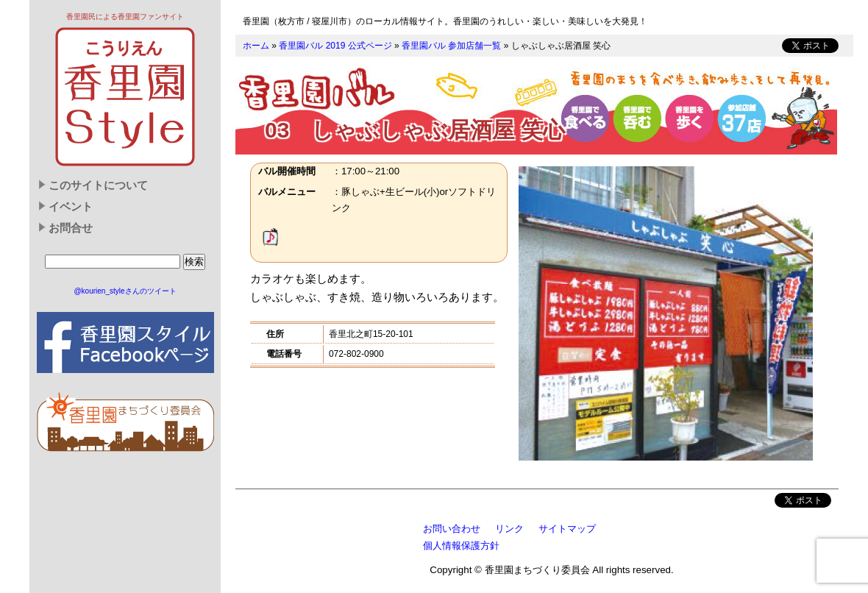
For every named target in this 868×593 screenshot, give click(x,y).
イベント (71, 207)
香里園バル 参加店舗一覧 (451, 46)
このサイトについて (98, 185)
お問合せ (71, 228)
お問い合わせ (452, 529)
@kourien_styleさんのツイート (125, 291)
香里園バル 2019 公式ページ (335, 46)
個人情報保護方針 (461, 546)
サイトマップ (567, 529)
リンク (509, 529)
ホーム (256, 46)
